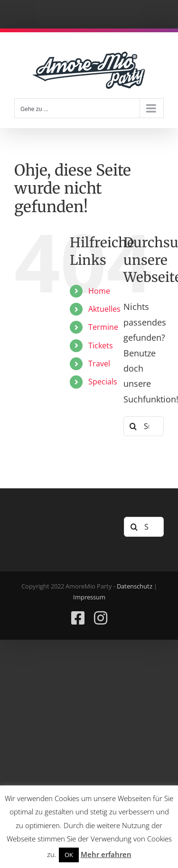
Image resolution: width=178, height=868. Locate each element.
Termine (103, 327)
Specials (103, 382)
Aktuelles (104, 309)
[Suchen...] (144, 426)
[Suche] (133, 426)
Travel (99, 364)
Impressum (89, 597)
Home (99, 291)
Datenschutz (135, 586)
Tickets (101, 345)
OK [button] (69, 855)
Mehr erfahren (106, 854)
